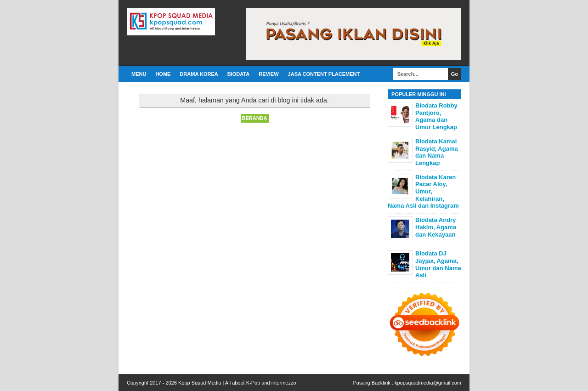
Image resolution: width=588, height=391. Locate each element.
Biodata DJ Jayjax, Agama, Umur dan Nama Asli (438, 264)
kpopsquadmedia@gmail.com (428, 383)
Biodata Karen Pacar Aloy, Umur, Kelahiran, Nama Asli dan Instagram (423, 191)
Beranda (255, 118)
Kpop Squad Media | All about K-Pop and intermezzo (237, 383)
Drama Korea (199, 74)
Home (163, 74)
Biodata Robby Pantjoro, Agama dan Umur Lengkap (436, 116)
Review (269, 74)
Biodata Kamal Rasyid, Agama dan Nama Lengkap (437, 152)
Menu (139, 74)
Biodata (238, 74)
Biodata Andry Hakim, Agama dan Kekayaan (436, 227)
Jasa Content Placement (324, 74)
